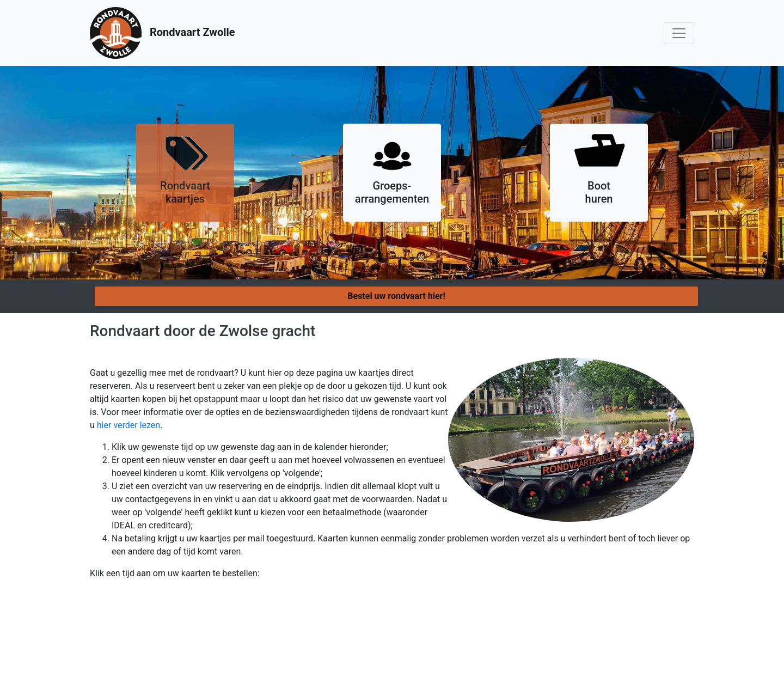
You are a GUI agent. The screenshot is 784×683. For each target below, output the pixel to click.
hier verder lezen (128, 425)
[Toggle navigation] (679, 33)
